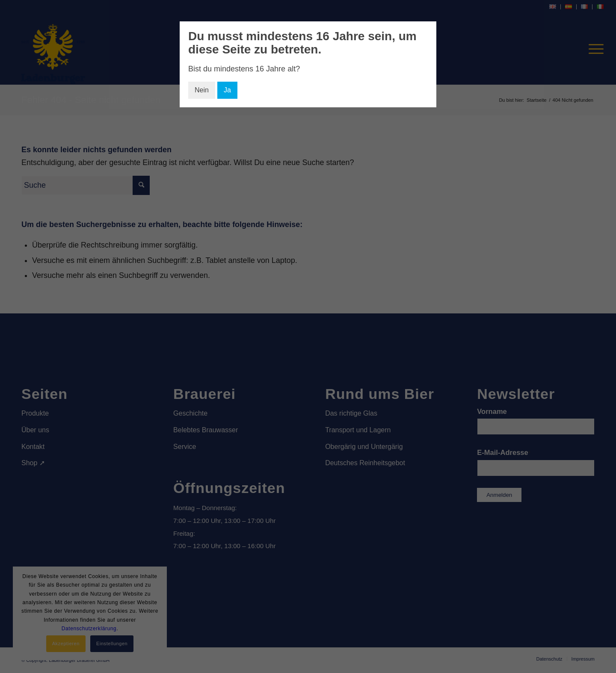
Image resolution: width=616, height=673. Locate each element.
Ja (227, 90)
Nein (202, 90)
